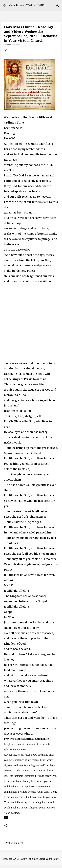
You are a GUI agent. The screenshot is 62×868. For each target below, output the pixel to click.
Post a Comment (14, 843)
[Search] (57, 5)
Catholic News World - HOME (27, 5)
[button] (6, 51)
